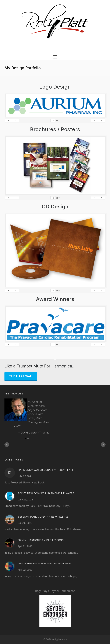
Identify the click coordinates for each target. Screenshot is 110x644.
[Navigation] (55, 57)
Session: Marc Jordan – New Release (43, 517)
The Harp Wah (21, 376)
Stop (28, 439)
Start (26, 439)
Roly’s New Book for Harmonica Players (46, 493)
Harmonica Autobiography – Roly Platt (46, 470)
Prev (7, 445)
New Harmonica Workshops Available (44, 563)
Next (103, 445)
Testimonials (14, 394)
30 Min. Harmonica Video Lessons (41, 540)
